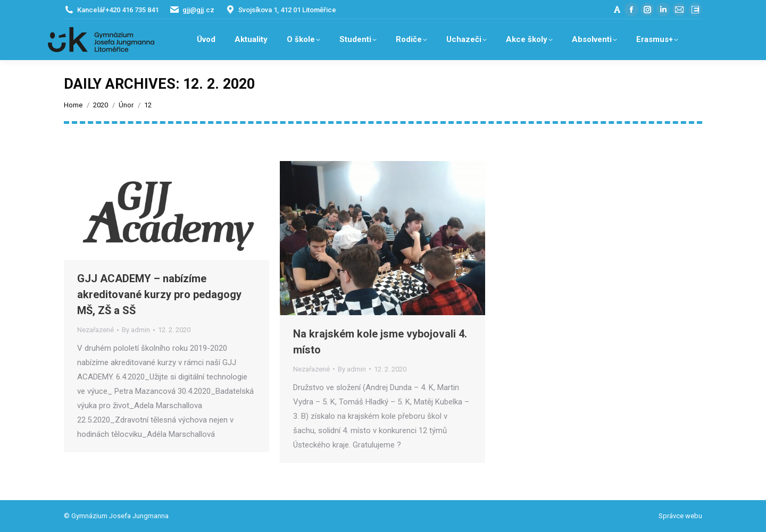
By (136, 330)
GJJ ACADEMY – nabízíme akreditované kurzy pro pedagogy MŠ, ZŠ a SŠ (159, 294)
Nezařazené (95, 330)
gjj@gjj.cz (198, 10)
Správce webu (680, 516)
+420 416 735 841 (132, 10)
